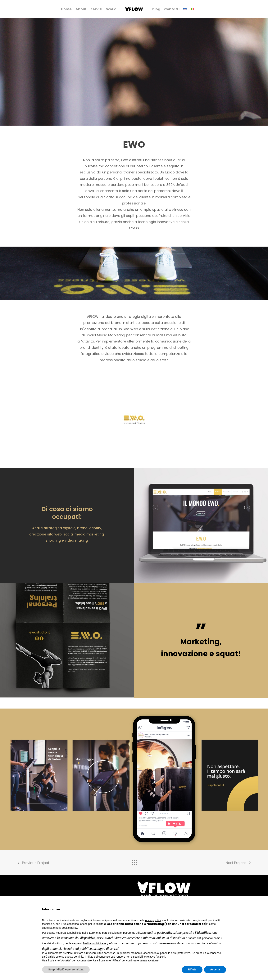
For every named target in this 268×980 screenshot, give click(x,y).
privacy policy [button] (153, 920)
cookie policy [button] (69, 928)
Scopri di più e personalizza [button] (66, 969)
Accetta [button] (215, 969)
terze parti (101, 933)
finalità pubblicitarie (95, 943)
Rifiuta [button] (192, 969)
